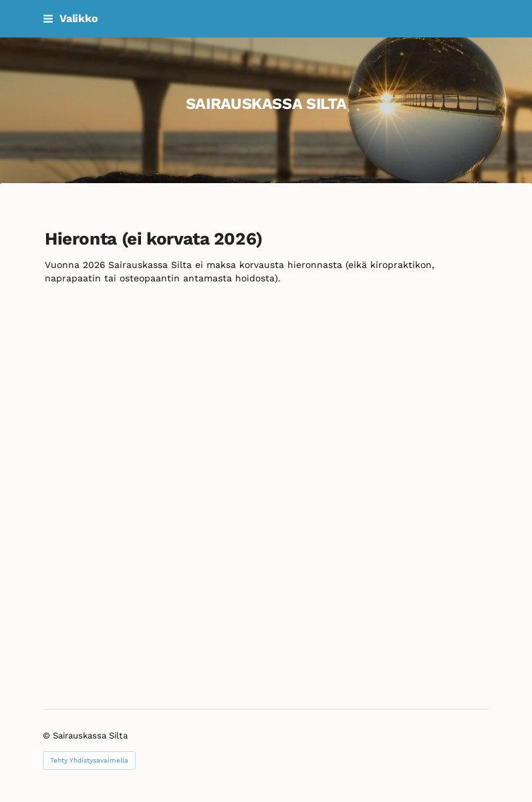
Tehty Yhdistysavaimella (89, 760)
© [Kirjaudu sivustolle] (48, 736)
